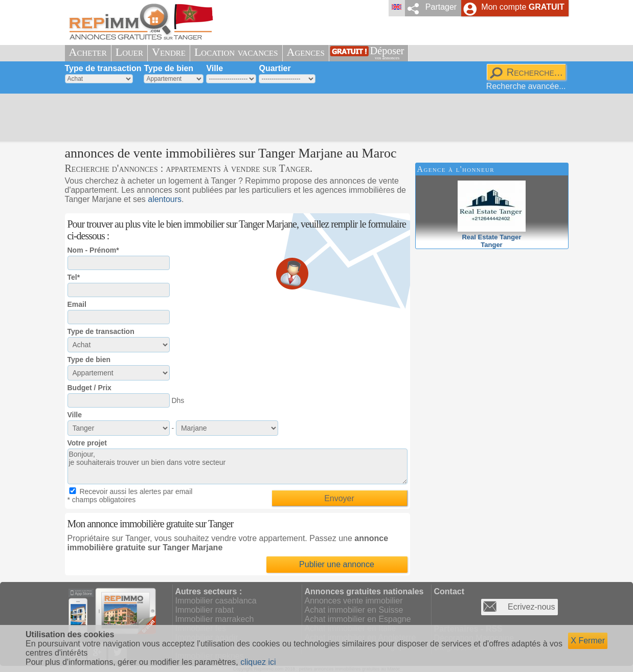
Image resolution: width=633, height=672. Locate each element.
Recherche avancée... (526, 86)
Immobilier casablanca (216, 601)
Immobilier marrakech (215, 619)
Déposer (387, 53)
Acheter (88, 52)
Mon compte (523, 7)
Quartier (275, 68)
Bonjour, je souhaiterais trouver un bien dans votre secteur (238, 466)
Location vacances (236, 52)
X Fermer (588, 641)
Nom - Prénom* (93, 250)
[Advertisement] (313, 118)
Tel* (74, 277)
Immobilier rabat (205, 610)
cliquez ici (258, 662)
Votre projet (87, 443)
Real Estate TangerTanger (492, 237)
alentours (165, 199)
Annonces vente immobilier (354, 601)
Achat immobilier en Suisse (354, 610)
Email (77, 304)
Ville (214, 68)
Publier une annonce (337, 564)
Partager (441, 7)
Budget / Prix (89, 388)
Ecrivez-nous (531, 607)
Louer (129, 52)
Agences (306, 52)
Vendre (169, 52)
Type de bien (168, 68)
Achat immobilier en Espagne (358, 619)
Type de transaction (103, 68)
